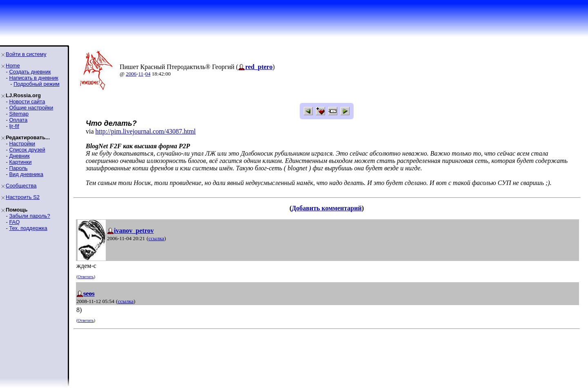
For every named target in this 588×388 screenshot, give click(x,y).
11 (141, 74)
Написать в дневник (33, 78)
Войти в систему (26, 54)
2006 (131, 74)
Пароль (18, 168)
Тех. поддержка (28, 228)
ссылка (156, 238)
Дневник (19, 156)
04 (148, 74)
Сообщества (21, 186)
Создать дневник (30, 72)
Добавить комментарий (326, 208)
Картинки (20, 162)
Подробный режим (36, 84)
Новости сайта (27, 101)
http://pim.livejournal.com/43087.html (146, 131)
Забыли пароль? (29, 216)
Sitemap (19, 114)
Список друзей (27, 150)
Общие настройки (31, 108)
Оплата (18, 120)
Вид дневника (26, 174)
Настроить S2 (23, 197)
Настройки (22, 144)
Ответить (86, 277)
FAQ (14, 222)
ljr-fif (14, 126)
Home (13, 66)
